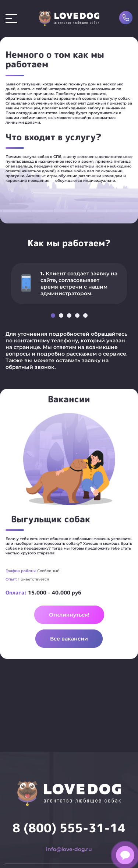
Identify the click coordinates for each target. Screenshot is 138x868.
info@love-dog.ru (69, 835)
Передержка (47, 864)
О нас (105, 864)
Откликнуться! (69, 615)
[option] (69, 280)
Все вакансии (69, 639)
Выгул (15, 864)
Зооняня (81, 864)
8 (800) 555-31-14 (69, 813)
